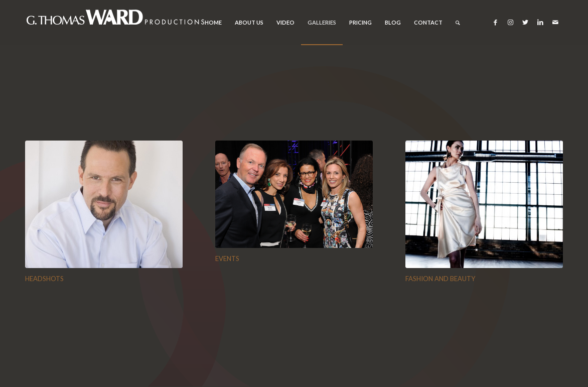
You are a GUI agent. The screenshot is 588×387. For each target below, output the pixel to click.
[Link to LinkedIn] (540, 22)
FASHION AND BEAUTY (440, 279)
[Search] (458, 23)
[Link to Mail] (555, 22)
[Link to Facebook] (495, 22)
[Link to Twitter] (525, 22)
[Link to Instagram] (510, 22)
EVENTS (227, 259)
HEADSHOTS (44, 279)
